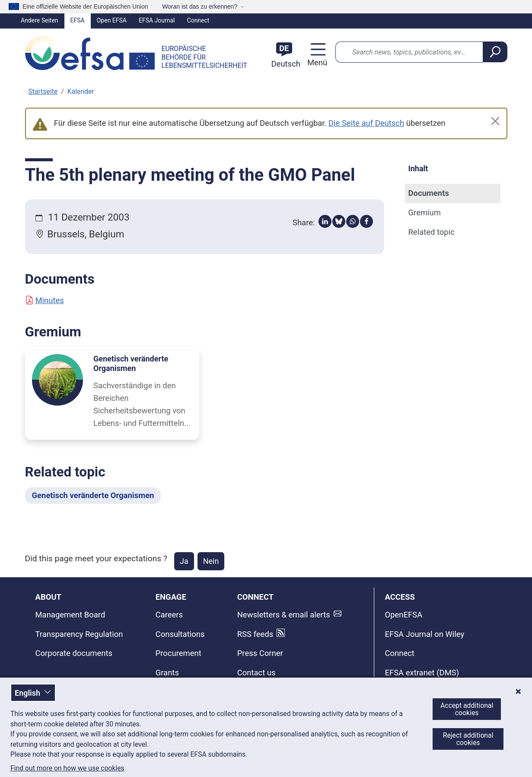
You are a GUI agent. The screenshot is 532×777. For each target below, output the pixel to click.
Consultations (180, 634)
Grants (167, 673)
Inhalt (418, 168)
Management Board (70, 615)
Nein (211, 561)
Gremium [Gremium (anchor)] (425, 213)
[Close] (495, 121)
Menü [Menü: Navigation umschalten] (316, 63)
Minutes (45, 301)
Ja (184, 561)
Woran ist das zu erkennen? (200, 6)
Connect (198, 20)
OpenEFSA (403, 615)
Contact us (256, 673)
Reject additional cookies (468, 739)
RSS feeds (255, 634)
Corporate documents (74, 653)
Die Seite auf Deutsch (366, 123)
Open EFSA (112, 20)
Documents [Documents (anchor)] (429, 193)
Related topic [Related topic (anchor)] (432, 232)
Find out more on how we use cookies (67, 768)
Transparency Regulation (79, 634)
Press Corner (260, 653)
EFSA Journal (157, 20)
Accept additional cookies (467, 709)
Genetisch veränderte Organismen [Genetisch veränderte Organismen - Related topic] (93, 496)
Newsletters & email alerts (284, 615)
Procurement (178, 653)
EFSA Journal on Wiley (424, 634)
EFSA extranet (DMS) (422, 673)
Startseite (43, 91)
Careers (169, 615)
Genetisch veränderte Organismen (131, 363)
